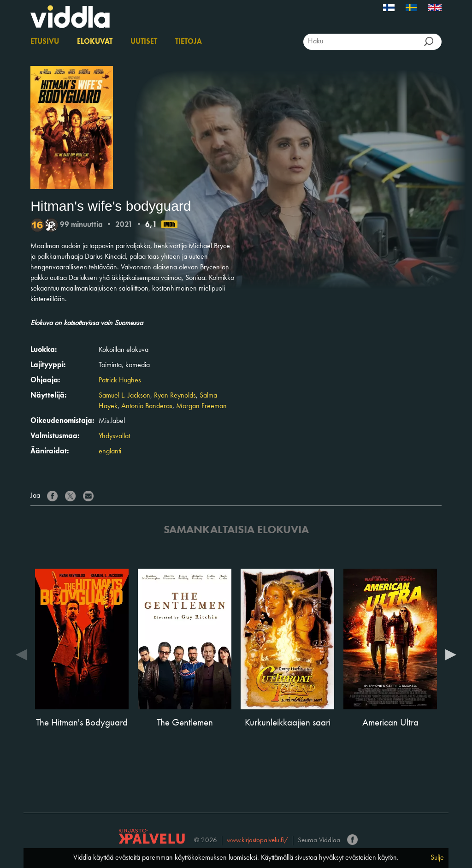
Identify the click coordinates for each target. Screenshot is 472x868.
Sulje (437, 858)
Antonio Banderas (147, 406)
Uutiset (144, 42)
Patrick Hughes (120, 380)
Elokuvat (95, 42)
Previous (21, 654)
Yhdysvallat (114, 436)
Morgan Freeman (201, 406)
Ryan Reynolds (175, 396)
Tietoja (189, 42)
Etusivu (45, 42)
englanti (110, 452)
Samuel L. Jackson (124, 396)
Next (451, 654)
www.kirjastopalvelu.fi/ (257, 841)
